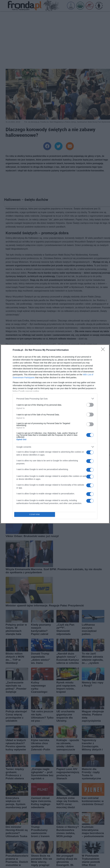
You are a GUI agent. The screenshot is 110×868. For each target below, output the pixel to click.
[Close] (104, 350)
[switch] (90, 405)
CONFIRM (35, 515)
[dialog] (55, 434)
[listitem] (55, 399)
